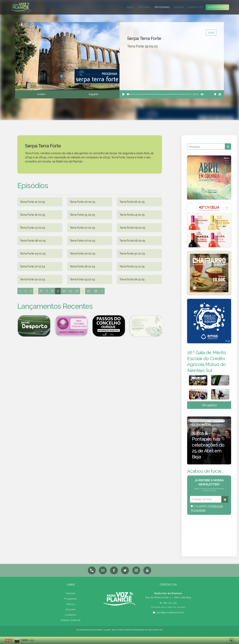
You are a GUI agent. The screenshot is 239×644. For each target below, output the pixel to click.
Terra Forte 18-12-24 (132, 279)
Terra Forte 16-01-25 (132, 202)
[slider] (159, 94)
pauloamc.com (156, 632)
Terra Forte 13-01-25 (32, 228)
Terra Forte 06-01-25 (132, 241)
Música (179, 7)
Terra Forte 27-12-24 (32, 266)
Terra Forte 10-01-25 (82, 228)
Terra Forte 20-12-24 (32, 279)
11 (71, 291)
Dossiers (71, 612)
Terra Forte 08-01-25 (33, 241)
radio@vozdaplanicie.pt (170, 615)
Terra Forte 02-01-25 (82, 253)
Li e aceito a (207, 511)
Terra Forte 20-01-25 (82, 202)
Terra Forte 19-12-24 (82, 279)
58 (96, 291)
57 (89, 291)
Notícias (144, 7)
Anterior (41, 94)
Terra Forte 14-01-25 (132, 215)
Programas (162, 7)
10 (64, 291)
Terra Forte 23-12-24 (132, 266)
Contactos (196, 7)
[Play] (124, 94)
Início (130, 7)
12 (77, 291)
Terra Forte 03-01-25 (33, 253)
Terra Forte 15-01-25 (82, 215)
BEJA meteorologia (209, 534)
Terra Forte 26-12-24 (82, 266)
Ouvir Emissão (217, 7)
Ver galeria (209, 408)
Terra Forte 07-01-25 (82, 241)
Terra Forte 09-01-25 (132, 228)
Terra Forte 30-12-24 (132, 253)
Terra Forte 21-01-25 (32, 202)
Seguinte (93, 94)
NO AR (9, 640)
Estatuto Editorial (71, 623)
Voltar (211, 33)
